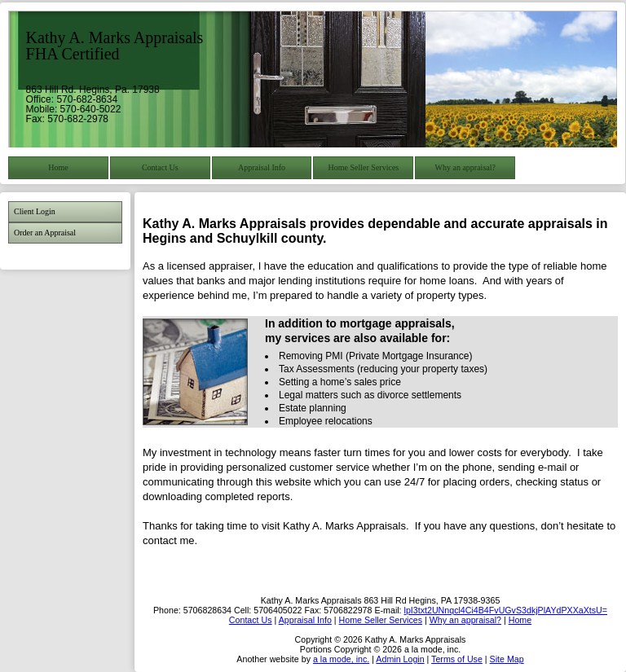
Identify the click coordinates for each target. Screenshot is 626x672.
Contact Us (160, 167)
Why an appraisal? (465, 167)
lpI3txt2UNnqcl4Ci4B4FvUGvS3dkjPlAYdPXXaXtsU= (506, 610)
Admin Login (400, 659)
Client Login (35, 211)
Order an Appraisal (45, 233)
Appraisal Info (262, 167)
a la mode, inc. (341, 659)
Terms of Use (457, 659)
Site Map (507, 659)
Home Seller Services (364, 167)
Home (58, 167)
